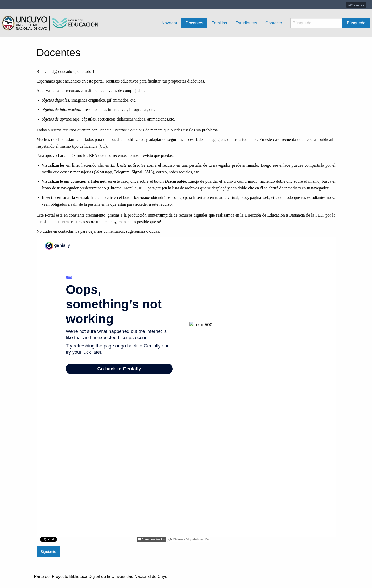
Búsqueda (356, 23)
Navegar (169, 23)
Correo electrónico (153, 539)
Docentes (194, 23)
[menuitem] (169, 23)
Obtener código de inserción (190, 539)
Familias (219, 23)
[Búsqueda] (316, 23)
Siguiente (48, 552)
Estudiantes (246, 23)
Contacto (274, 23)
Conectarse (356, 5)
